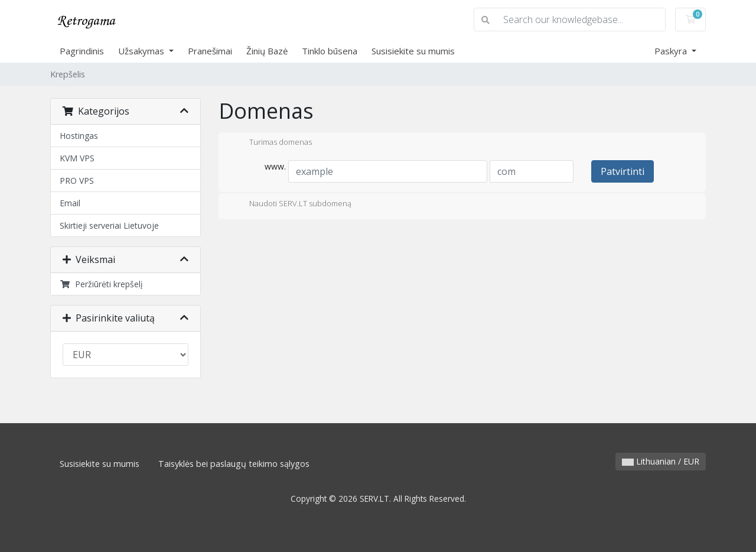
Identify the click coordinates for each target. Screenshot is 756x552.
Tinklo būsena (330, 51)
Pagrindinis (82, 51)
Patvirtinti (623, 171)
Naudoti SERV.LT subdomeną (291, 204)
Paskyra (672, 51)
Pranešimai (210, 51)
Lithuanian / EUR (661, 461)
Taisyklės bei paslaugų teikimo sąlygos (234, 464)
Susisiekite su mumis (413, 51)
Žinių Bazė (267, 51)
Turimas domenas (271, 143)
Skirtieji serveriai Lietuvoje (109, 225)
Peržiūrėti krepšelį (101, 284)
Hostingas (79, 136)
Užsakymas (142, 51)
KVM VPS (77, 158)
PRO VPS (77, 181)
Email (70, 203)
